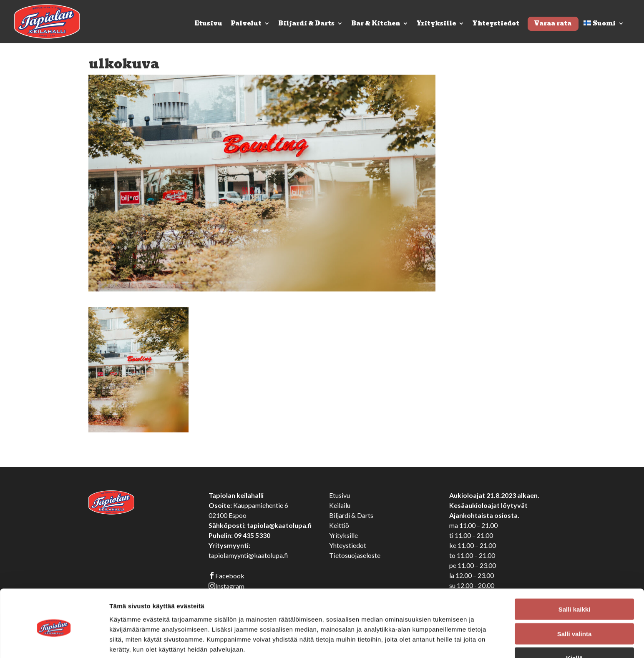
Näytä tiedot (446, 642)
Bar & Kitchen (376, 24)
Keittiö (339, 525)
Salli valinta (575, 599)
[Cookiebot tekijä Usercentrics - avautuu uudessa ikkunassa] (54, 642)
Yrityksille (436, 24)
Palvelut (246, 24)
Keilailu (340, 505)
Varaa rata (553, 23)
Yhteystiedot (496, 24)
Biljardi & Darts (306, 24)
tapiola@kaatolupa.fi (279, 525)
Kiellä (574, 624)
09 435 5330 (252, 535)
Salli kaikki (575, 575)
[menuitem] (604, 32)
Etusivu (208, 24)
